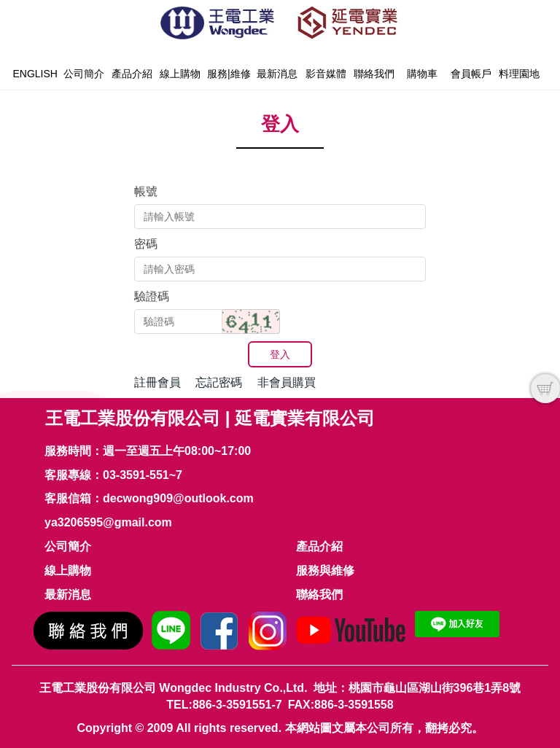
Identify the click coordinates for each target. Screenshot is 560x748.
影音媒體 (326, 74)
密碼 (146, 244)
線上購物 (180, 74)
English (35, 74)
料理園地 (519, 74)
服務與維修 (325, 570)
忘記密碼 (219, 382)
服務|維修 (229, 74)
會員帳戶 (471, 74)
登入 (280, 354)
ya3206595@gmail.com (108, 522)
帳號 (146, 191)
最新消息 (277, 74)
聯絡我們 (374, 74)
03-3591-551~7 (143, 475)
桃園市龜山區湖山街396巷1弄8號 (435, 688)
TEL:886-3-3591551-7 (224, 705)
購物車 (422, 74)
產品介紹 (132, 74)
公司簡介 (84, 74)
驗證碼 (152, 296)
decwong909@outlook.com (178, 498)
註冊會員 (157, 382)
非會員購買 (287, 382)
